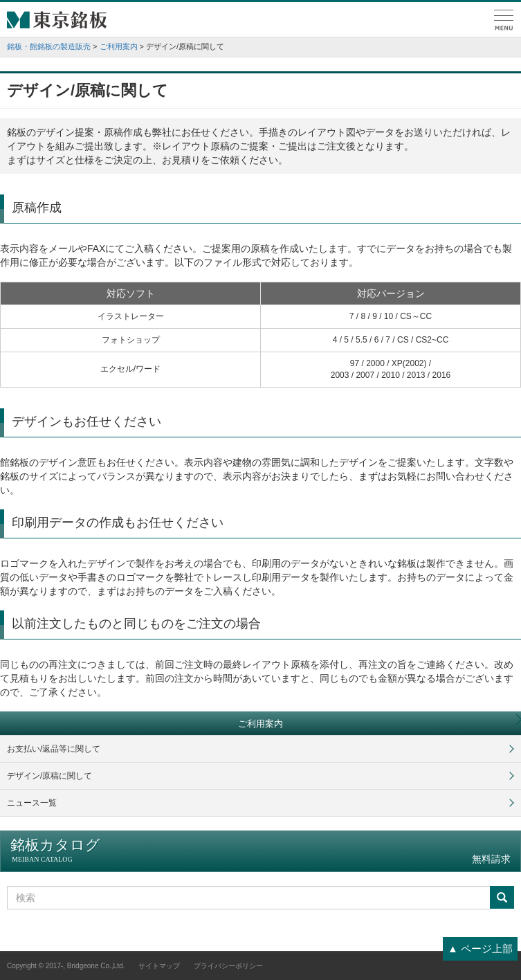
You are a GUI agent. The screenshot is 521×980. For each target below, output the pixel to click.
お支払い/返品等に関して (54, 749)
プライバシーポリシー (228, 966)
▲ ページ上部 (480, 949)
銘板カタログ (260, 851)
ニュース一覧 (32, 803)
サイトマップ (159, 966)
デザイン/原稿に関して (49, 776)
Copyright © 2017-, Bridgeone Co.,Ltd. (66, 966)
